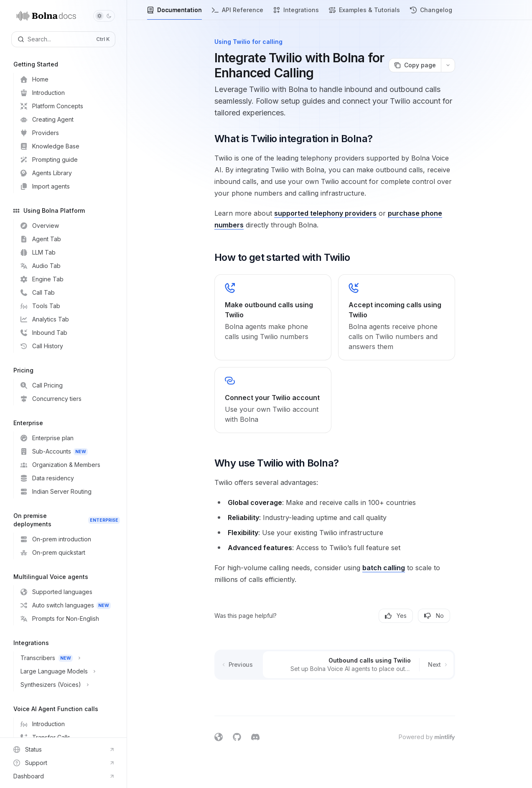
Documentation (174, 13)
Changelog (431, 13)
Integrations (296, 13)
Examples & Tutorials (364, 13)
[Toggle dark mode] (104, 16)
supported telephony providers (325, 213)
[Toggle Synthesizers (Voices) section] (67, 685)
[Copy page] (415, 65)
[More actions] (448, 65)
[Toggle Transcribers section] (67, 658)
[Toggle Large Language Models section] (67, 671)
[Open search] (63, 39)
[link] (273, 317)
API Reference (238, 13)
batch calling (384, 568)
